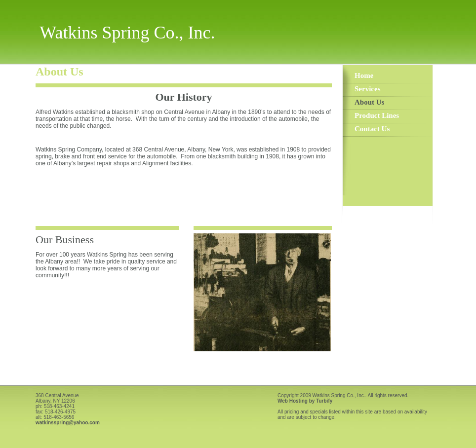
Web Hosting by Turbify (305, 401)
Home (364, 75)
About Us (369, 102)
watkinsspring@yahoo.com (68, 423)
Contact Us (372, 129)
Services (367, 89)
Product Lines (377, 115)
